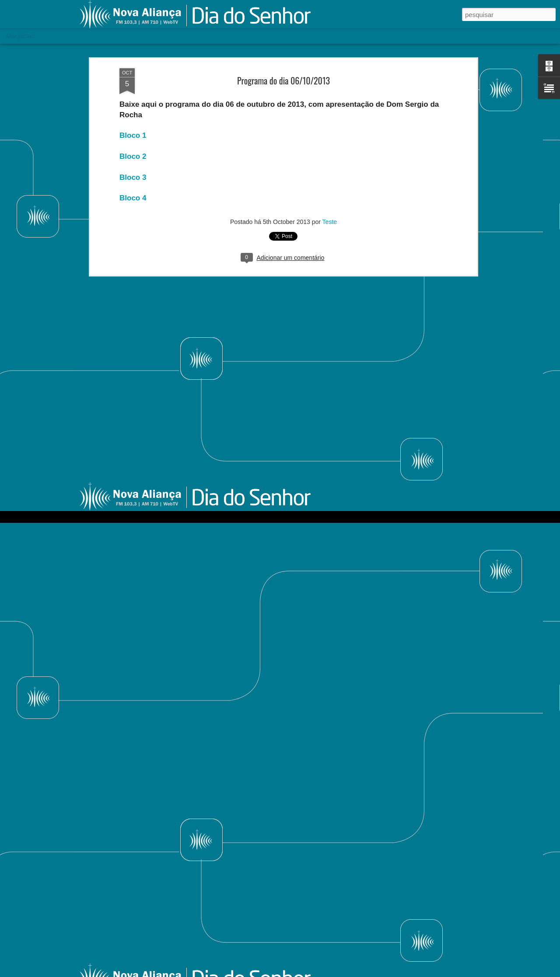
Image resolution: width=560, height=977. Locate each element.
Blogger (393, 972)
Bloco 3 (133, 146)
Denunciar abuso (422, 972)
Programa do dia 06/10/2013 (283, 49)
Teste (330, 190)
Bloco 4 (133, 166)
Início (72, 36)
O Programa (102, 36)
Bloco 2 (133, 125)
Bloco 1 (133, 104)
